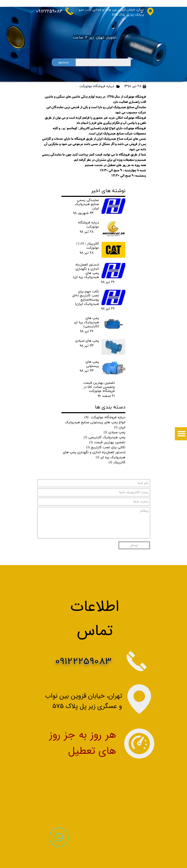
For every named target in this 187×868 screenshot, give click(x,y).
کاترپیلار (117, 462)
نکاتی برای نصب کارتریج (106, 447)
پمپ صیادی (114, 432)
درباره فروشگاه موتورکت (97, 86)
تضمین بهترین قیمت (107, 442)
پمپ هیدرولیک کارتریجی (104, 437)
